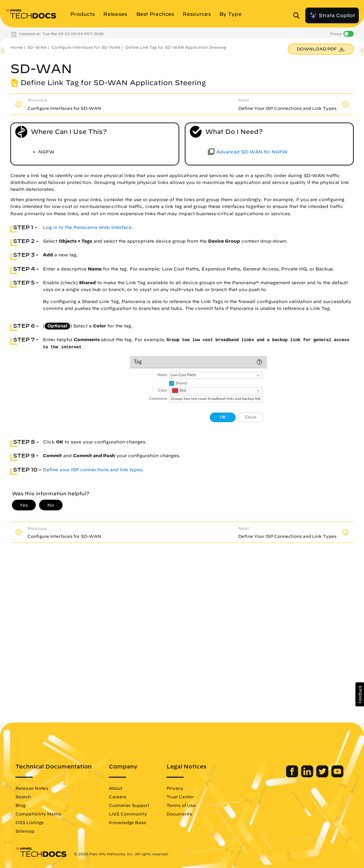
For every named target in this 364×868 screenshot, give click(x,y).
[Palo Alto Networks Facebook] (293, 776)
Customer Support (129, 805)
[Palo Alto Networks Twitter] (323, 776)
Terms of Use (181, 805)
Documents (179, 814)
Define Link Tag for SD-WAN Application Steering (176, 47)
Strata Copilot (332, 15)
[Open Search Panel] (298, 15)
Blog (20, 805)
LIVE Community (128, 814)
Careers (118, 797)
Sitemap (25, 831)
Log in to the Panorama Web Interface (87, 227)
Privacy (175, 788)
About (116, 788)
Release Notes (32, 788)
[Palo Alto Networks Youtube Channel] (337, 776)
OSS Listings (30, 822)
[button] (360, 694)
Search (23, 797)
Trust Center (180, 797)
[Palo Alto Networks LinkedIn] (308, 776)
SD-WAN (37, 47)
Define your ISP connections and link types (93, 470)
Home (16, 47)
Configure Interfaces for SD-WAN (86, 47)
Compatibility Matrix (38, 814)
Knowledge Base (128, 822)
